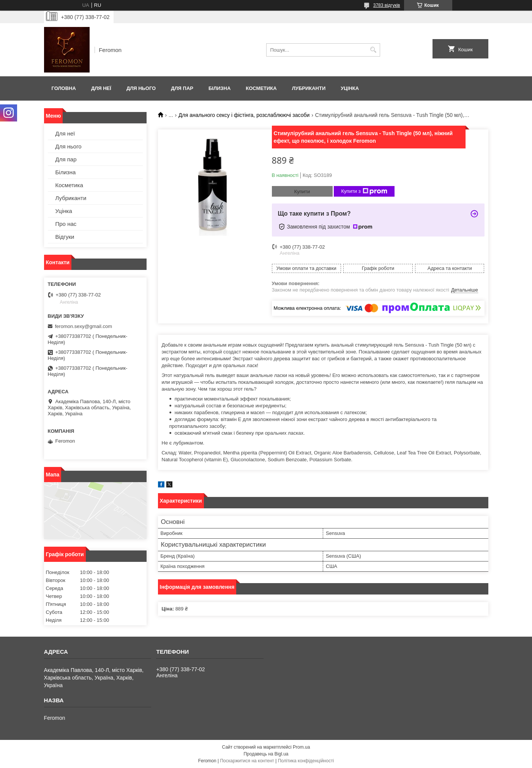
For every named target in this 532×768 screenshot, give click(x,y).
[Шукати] (373, 50)
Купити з (364, 191)
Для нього (141, 88)
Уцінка (350, 88)
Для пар (182, 88)
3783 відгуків (387, 5)
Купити (302, 192)
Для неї (101, 88)
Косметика (261, 88)
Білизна (219, 88)
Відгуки (65, 237)
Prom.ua (301, 747)
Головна (64, 88)
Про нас (66, 224)
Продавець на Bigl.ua (266, 754)
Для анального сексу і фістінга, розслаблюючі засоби (244, 115)
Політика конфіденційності (306, 761)
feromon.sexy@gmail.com (84, 326)
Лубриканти (309, 88)
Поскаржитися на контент (247, 761)
